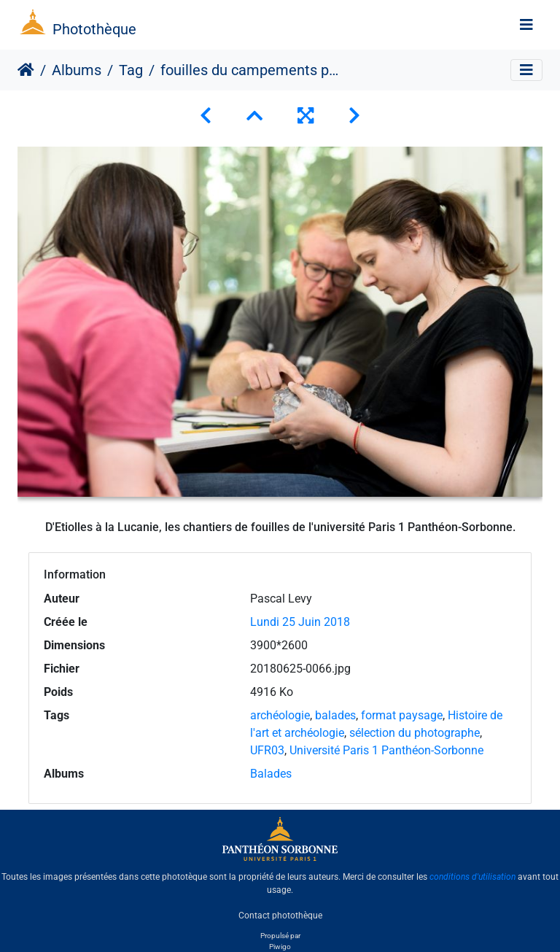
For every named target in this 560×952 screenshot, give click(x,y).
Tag (131, 70)
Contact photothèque (280, 915)
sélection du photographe (415, 733)
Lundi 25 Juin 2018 (300, 622)
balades (335, 715)
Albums (77, 70)
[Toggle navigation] (526, 25)
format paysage (402, 715)
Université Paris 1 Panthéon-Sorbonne (386, 750)
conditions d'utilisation (472, 877)
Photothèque (94, 29)
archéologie (280, 715)
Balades (271, 774)
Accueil (26, 70)
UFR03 (267, 750)
